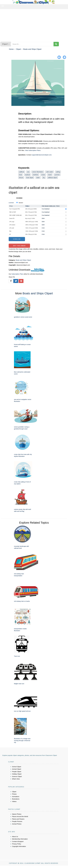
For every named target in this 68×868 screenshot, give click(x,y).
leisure (21, 178)
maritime (35, 175)
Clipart (18, 49)
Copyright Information (19, 846)
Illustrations (16, 799)
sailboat (22, 172)
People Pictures (17, 821)
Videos (14, 801)
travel (50, 175)
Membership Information (20, 839)
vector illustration (38, 172)
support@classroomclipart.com (42, 155)
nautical (27, 175)
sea (28, 172)
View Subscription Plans (33, 150)
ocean (43, 175)
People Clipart (17, 772)
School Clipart (17, 767)
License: (11, 203)
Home (11, 49)
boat (20, 175)
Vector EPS (12, 218)
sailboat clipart (52, 178)
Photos (14, 794)
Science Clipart (17, 776)
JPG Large (12, 222)
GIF (10, 234)
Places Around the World (20, 816)
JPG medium (12, 225)
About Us (15, 837)
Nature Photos (17, 814)
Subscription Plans (17, 274)
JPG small (12, 228)
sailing (58, 172)
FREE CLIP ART (13, 212)
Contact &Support (18, 841)
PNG (10, 231)
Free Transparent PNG (15, 209)
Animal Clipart (17, 769)
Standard (21, 203)
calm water (50, 172)
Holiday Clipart (17, 774)
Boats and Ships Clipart (32, 49)
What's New (16, 779)
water (38, 178)
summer (57, 175)
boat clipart (30, 178)
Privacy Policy (17, 844)
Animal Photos (17, 824)
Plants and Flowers (18, 819)
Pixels (27, 206)
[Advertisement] (34, 24)
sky (44, 178)
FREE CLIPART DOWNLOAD (15, 215)
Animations (16, 797)
